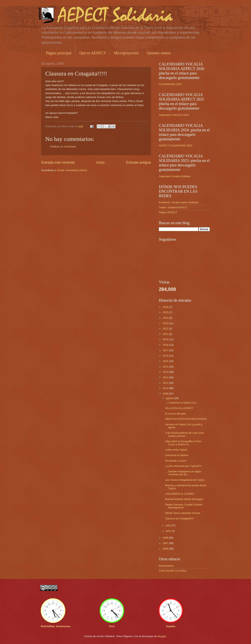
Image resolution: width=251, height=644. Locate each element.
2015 (166, 361)
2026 (166, 307)
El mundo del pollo (176, 414)
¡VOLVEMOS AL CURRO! (180, 494)
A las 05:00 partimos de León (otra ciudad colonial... (184, 434)
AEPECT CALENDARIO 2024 (176, 146)
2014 (166, 367)
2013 (166, 372)
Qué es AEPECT (93, 53)
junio (169, 531)
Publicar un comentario (63, 146)
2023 (166, 323)
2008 (166, 538)
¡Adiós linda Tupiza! (176, 450)
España (171, 626)
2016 (166, 356)
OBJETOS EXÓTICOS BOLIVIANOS (186, 419)
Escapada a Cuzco (176, 461)
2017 (166, 350)
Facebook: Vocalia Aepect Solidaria (179, 202)
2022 (166, 329)
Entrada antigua (139, 162)
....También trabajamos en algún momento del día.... (183, 473)
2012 (166, 377)
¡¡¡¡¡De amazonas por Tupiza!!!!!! (183, 466)
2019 (166, 339)
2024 (166, 318)
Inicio (100, 162)
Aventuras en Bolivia (177, 455)
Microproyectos (126, 53)
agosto (170, 398)
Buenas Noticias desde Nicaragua (184, 499)
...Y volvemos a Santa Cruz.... (182, 403)
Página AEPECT (168, 212)
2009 (166, 394)
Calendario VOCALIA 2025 (174, 115)
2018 (166, 345)
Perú (112, 626)
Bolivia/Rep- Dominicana (56, 626)
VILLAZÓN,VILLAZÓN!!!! (179, 408)
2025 (166, 312)
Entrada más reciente (58, 162)
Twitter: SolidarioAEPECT (173, 207)
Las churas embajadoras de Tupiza (185, 480)
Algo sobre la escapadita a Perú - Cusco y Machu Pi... (184, 443)
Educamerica (166, 566)
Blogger (162, 636)
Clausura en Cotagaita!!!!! (179, 518)
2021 (166, 334)
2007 (166, 543)
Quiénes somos (159, 53)
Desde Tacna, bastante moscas (183, 513)
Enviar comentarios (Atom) (72, 170)
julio (168, 525)
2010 (166, 388)
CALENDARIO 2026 (170, 84)
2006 (166, 549)
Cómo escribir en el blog (172, 571)
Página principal (59, 53)
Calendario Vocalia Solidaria (175, 176)
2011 (166, 383)
